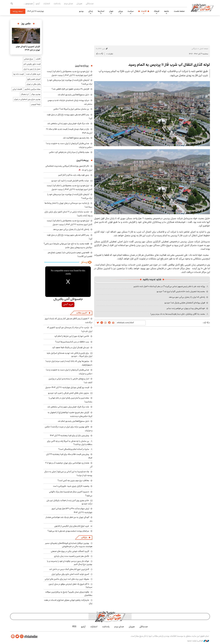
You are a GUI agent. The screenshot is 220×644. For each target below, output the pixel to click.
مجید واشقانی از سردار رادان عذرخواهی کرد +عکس (69, 152)
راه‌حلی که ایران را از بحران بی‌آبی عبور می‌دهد (187, 297)
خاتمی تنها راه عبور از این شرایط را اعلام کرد (72, 336)
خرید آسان (68, 305)
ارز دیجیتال (25, 94)
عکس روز (26, 24)
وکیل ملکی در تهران (34, 84)
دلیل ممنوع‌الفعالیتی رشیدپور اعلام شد (73, 95)
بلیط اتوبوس (36, 104)
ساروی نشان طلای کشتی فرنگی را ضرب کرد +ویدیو (69, 393)
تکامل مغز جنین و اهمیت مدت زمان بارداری (72, 556)
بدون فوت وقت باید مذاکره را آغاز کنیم (74, 175)
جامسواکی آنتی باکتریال (68, 299)
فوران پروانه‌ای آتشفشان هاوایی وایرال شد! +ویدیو (185, 303)
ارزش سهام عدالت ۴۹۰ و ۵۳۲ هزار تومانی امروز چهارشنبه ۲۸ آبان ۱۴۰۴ (72, 510)
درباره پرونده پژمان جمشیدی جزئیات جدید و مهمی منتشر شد (70, 102)
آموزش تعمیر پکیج (34, 79)
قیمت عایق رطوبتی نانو (32, 64)
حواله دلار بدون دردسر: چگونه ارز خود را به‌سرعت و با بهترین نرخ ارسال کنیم (70, 563)
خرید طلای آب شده (33, 74)
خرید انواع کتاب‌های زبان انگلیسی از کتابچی (72, 526)
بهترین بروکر (36, 94)
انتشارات (47, 4)
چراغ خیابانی (28, 59)
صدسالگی (90, 4)
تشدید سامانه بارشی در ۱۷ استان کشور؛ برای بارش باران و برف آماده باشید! (68, 214)
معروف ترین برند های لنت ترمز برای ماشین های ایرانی (67, 579)
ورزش (120, 11)
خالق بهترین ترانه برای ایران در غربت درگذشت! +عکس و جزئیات (69, 429)
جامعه (167, 11)
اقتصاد (144, 11)
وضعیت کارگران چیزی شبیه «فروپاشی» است (71, 486)
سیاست (131, 11)
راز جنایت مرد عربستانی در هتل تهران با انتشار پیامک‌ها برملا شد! (68, 205)
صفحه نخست (179, 11)
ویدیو (81, 11)
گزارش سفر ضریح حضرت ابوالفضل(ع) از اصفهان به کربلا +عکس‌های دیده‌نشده (70, 414)
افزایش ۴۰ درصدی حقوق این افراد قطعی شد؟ (70, 89)
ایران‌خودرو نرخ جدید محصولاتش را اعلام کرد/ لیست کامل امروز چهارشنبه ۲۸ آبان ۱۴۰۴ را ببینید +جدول (70, 73)
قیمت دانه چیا (18, 74)
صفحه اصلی (204, 49)
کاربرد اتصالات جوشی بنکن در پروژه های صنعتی (70, 551)
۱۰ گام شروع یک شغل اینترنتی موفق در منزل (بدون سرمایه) (70, 586)
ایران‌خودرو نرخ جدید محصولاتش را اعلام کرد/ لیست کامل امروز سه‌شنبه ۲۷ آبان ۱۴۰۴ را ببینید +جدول (70, 223)
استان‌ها (101, 11)
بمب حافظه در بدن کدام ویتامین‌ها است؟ (72, 342)
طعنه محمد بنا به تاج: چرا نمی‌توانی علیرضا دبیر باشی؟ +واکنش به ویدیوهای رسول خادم (68, 246)
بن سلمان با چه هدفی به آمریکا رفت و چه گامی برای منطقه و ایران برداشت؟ (70, 443)
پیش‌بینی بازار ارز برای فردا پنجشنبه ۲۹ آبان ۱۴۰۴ (70, 435)
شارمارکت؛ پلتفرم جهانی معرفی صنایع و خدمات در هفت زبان (68, 602)
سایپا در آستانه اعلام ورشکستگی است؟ (74, 449)
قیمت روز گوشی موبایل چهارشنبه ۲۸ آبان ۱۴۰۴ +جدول (67, 387)
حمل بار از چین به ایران (32, 69)
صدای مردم (69, 4)
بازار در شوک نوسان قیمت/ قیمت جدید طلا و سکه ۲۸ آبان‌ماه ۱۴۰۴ (69, 131)
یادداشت (57, 4)
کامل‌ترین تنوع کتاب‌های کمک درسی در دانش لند (69, 569)
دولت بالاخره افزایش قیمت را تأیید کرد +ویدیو (70, 181)
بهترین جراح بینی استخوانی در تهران (27, 99)
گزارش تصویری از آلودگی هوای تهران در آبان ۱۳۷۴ (28, 48)
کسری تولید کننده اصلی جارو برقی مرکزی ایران (70, 574)
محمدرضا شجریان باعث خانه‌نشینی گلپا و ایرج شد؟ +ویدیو (181, 291)
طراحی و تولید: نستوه (198, 641)
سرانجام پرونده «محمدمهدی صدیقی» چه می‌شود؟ (68, 531)
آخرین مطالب (82, 313)
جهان (111, 11)
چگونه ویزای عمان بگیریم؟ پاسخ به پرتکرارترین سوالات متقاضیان (69, 593)
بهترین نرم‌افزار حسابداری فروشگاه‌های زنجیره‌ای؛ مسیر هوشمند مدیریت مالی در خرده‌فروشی (69, 545)
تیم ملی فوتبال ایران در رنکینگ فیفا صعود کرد (71, 347)
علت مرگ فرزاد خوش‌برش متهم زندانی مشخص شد (68, 123)
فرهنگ (157, 11)
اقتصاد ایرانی (17, 89)
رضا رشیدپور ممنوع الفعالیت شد (76, 138)
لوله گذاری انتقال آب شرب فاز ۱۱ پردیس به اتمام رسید (169, 65)
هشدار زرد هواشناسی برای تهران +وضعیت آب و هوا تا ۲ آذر (69, 465)
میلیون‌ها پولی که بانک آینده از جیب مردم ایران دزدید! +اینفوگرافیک (69, 363)
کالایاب (38, 59)
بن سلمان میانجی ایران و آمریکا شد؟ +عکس (71, 109)
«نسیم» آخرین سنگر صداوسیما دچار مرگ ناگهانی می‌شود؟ (71, 494)
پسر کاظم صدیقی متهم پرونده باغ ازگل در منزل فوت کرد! (70, 237)
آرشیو (38, 4)
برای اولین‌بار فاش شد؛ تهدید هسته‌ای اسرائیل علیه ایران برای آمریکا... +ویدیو (70, 355)
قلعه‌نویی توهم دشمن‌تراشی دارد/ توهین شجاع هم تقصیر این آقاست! (70, 254)
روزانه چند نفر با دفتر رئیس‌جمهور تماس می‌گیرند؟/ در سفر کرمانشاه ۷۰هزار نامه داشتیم (169, 286)
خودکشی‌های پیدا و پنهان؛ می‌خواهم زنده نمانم (186, 308)
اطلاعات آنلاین (202, 8)
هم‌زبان (79, 4)
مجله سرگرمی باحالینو (33, 89)
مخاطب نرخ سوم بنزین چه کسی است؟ (73, 480)
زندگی (91, 11)
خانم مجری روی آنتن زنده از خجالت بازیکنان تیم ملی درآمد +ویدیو (69, 502)
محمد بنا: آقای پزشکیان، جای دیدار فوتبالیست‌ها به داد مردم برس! (178, 314)
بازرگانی (194, 49)
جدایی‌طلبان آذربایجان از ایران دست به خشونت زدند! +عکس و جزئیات (69, 145)
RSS (74, 627)
